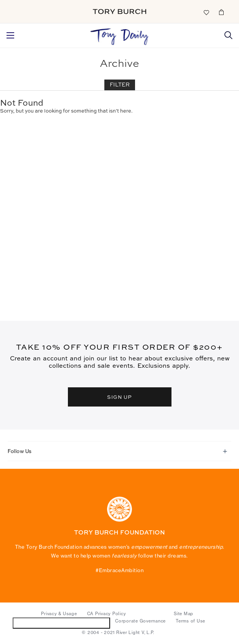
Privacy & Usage (59, 614)
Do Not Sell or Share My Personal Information (62, 623)
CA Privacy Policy (107, 614)
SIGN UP (120, 397)
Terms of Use (190, 621)
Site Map (184, 614)
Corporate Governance (140, 621)
